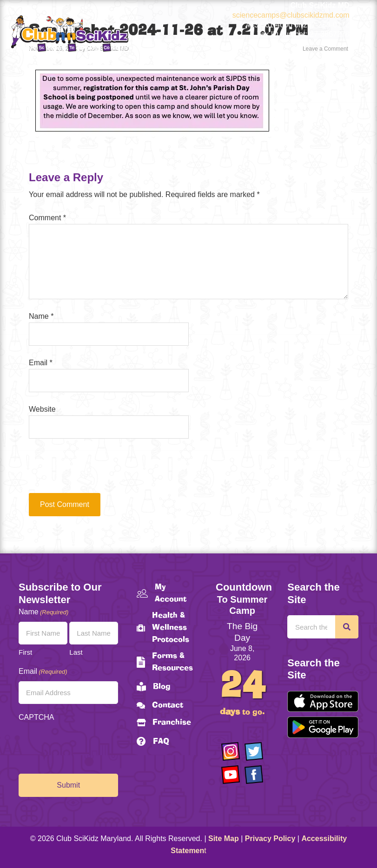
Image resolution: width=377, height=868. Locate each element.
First (25, 652)
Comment (47, 218)
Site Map (224, 838)
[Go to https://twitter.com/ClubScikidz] (254, 751)
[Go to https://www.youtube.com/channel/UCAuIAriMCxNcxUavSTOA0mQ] (231, 775)
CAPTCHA (36, 717)
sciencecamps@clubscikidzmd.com (291, 15)
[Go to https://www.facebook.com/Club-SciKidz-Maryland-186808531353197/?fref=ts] (254, 775)
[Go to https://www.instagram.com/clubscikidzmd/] (231, 751)
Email (41, 363)
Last (76, 652)
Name (41, 316)
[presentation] (92, 470)
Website (42, 409)
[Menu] (344, 58)
